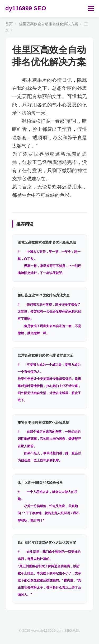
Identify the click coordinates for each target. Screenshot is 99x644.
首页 (9, 24)
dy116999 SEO (26, 8)
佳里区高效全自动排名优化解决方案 (49, 24)
